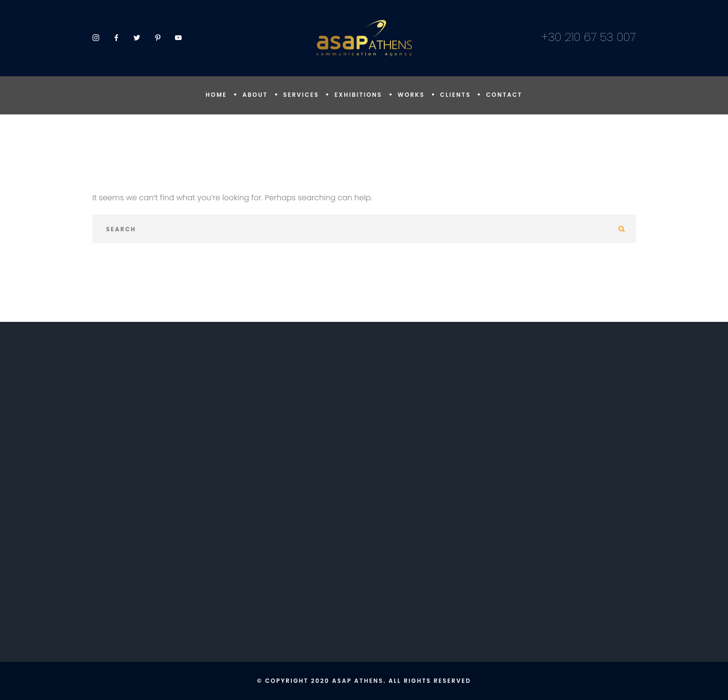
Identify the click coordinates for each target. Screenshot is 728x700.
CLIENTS (455, 95)
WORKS (411, 95)
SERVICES (301, 95)
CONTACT (504, 95)
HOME (216, 95)
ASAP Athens (358, 681)
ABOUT (255, 95)
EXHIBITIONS (359, 95)
